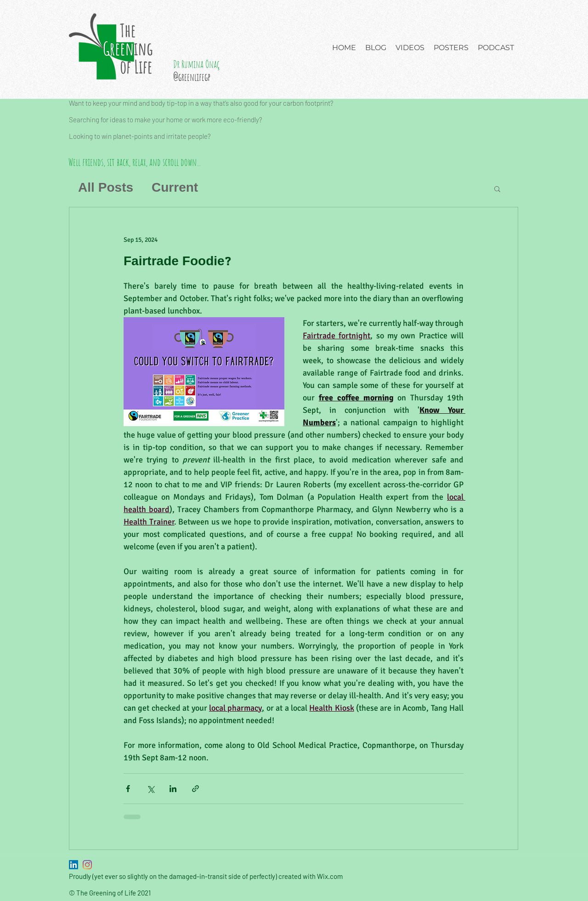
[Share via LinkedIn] (173, 789)
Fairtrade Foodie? (177, 262)
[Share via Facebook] (128, 789)
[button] (497, 190)
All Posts (106, 188)
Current (175, 188)
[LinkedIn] (73, 865)
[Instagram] (87, 865)
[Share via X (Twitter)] (150, 789)
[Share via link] (195, 789)
